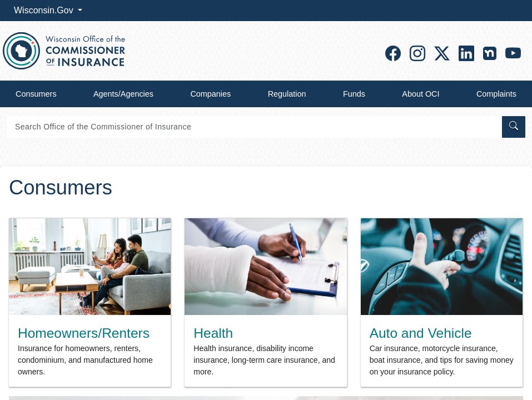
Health (213, 333)
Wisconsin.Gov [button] (45, 10)
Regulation (287, 94)
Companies (210, 94)
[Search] (253, 127)
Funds (354, 94)
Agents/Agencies (123, 94)
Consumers (36, 94)
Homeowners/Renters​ (84, 333)
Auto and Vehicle (421, 333)
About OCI (421, 94)
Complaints (496, 94)
